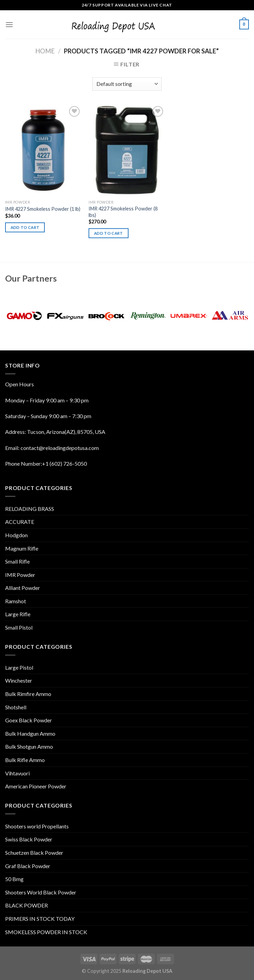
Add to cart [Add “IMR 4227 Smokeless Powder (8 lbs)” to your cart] (109, 233)
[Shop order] (127, 84)
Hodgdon (16, 535)
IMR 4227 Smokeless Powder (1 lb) (43, 209)
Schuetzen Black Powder (34, 853)
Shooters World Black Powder (41, 892)
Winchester (19, 680)
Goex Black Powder (29, 720)
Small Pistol (19, 627)
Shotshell (16, 707)
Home (45, 51)
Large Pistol (19, 667)
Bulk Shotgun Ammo (29, 746)
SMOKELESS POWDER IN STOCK (46, 932)
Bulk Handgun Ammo (30, 733)
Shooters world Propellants (37, 826)
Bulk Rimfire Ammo (28, 694)
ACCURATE (20, 522)
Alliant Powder (23, 588)
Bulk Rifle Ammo (25, 760)
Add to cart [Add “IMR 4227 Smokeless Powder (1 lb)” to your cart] (25, 227)
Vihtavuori (17, 773)
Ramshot (16, 601)
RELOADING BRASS (30, 509)
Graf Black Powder (28, 866)
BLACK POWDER (26, 905)
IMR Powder (20, 575)
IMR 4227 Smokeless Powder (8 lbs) (123, 212)
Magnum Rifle (22, 548)
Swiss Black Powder (29, 839)
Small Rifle (17, 561)
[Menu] (9, 24)
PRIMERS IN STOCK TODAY (40, 919)
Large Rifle (18, 614)
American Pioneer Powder (36, 786)
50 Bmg (14, 879)
